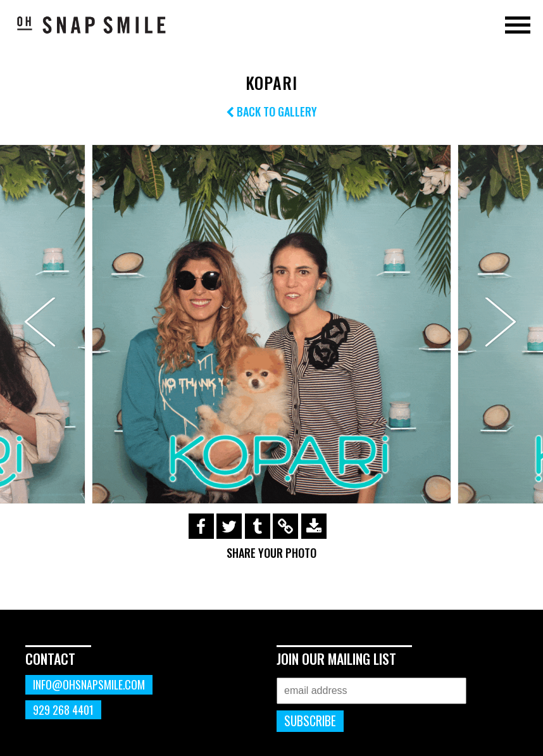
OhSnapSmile (92, 25)
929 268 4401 (63, 710)
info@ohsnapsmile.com (89, 684)
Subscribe (310, 721)
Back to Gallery (271, 111)
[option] (271, 324)
